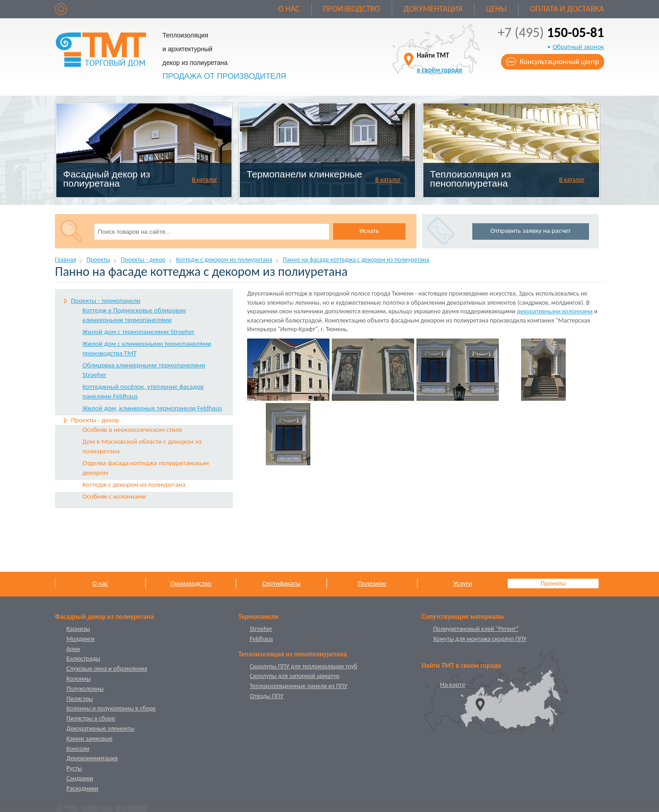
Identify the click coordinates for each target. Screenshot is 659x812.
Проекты (98, 260)
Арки (73, 649)
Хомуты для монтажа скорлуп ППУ (480, 639)
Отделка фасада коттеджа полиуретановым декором (146, 468)
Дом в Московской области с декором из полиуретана (142, 446)
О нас (289, 9)
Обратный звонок (578, 47)
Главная (65, 260)
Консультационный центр (559, 62)
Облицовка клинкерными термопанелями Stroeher (144, 370)
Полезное (372, 583)
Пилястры (80, 699)
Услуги (462, 583)
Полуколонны (85, 689)
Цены (496, 9)
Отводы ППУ (267, 696)
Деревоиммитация (92, 758)
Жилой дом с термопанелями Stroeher (138, 332)
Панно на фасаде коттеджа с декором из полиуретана (356, 260)
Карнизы (78, 629)
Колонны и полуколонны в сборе (111, 708)
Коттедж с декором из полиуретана (224, 260)
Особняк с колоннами (114, 496)
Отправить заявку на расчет (531, 231)
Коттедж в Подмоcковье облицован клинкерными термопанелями (134, 315)
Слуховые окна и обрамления (107, 669)
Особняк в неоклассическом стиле (132, 430)
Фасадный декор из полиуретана (107, 179)
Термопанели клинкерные (305, 174)
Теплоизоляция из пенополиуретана (471, 179)
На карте (453, 684)
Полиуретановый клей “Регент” (476, 629)
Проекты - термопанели (106, 301)
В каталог (204, 180)
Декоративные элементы (100, 729)
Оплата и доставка (567, 9)
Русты (74, 768)
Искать (370, 231)
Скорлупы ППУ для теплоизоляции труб (304, 666)
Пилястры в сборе (91, 718)
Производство (352, 9)
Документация (433, 9)
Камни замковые (89, 739)
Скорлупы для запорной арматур (295, 676)
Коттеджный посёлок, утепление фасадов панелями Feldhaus (143, 391)
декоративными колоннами (555, 311)
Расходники (82, 788)
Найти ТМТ (440, 62)
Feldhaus (262, 639)
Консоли (78, 749)
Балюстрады (83, 659)
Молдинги (81, 639)
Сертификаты (281, 583)
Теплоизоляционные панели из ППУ (299, 686)
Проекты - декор (143, 260)
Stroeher (261, 629)
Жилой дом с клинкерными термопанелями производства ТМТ (147, 348)
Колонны (78, 679)
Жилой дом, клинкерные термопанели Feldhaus (152, 408)
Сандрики (80, 778)
